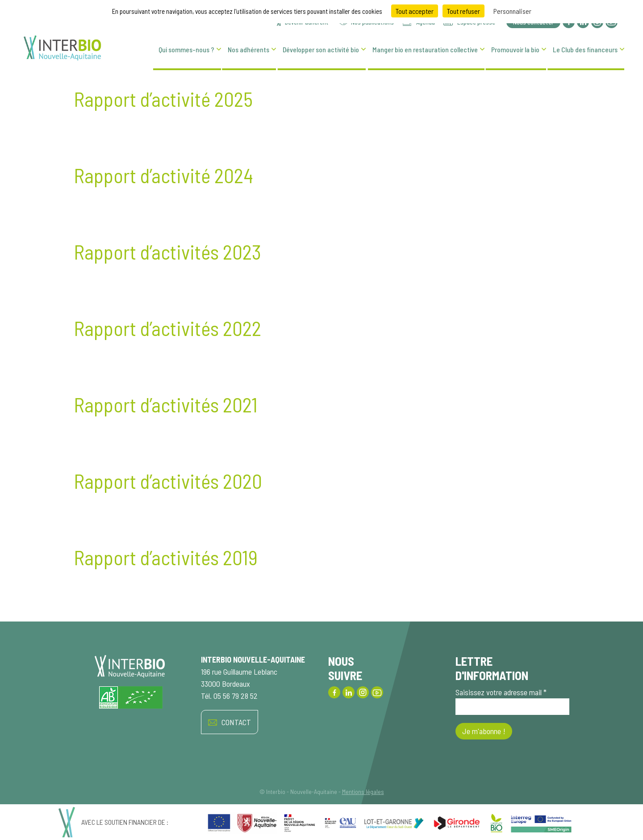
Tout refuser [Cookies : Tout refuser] (463, 11)
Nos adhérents (248, 49)
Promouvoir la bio (515, 49)
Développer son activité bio (321, 49)
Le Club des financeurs (585, 49)
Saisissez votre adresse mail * (512, 701)
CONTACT (230, 722)
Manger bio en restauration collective (425, 49)
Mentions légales (363, 792)
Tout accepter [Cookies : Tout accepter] (415, 11)
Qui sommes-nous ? (186, 49)
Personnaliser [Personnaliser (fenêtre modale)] (512, 11)
